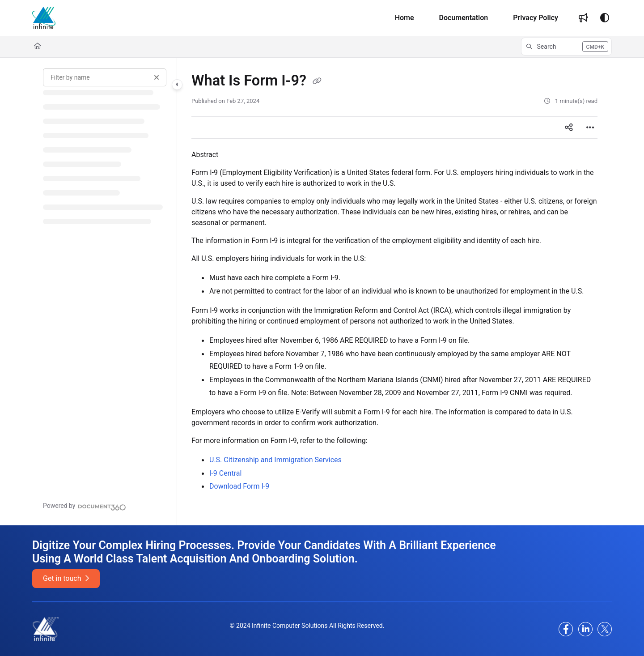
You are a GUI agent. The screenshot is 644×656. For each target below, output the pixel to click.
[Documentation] (464, 18)
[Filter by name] (105, 77)
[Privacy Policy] (536, 18)
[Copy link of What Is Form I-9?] (317, 81)
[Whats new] (583, 18)
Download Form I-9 (239, 486)
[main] (394, 292)
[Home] (405, 18)
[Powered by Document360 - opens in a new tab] (85, 506)
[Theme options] (605, 18)
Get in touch (66, 578)
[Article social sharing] (569, 128)
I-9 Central (225, 473)
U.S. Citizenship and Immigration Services (275, 460)
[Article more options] (590, 128)
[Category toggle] (177, 85)
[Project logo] (44, 18)
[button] (566, 47)
